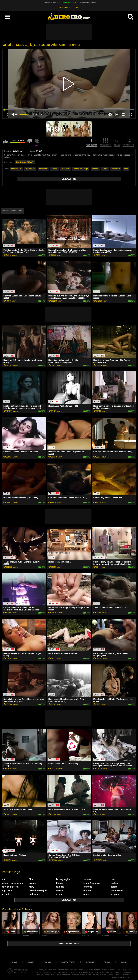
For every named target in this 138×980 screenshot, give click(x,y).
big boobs (30, 169)
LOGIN (77, 7)
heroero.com (23, 970)
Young (54, 169)
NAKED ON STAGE (25, 162)
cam (126, 169)
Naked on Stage (81, 169)
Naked (95, 169)
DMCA (123, 962)
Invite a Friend (68, 962)
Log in (48, 962)
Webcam (66, 169)
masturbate (16, 169)
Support (90, 962)
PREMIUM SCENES (69, 3)
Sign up (31, 962)
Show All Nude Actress (69, 944)
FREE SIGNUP (65, 7)
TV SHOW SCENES (50, 3)
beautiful (116, 169)
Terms (107, 962)
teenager (43, 169)
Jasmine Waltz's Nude (88, 3)
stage (105, 169)
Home (15, 962)
